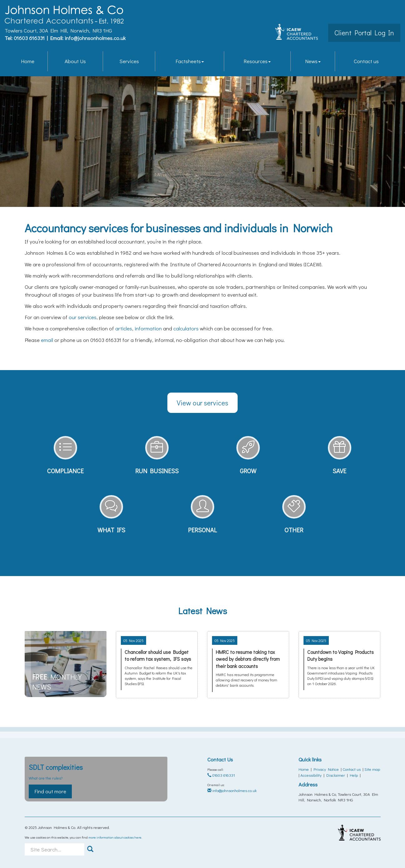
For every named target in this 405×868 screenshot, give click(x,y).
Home (28, 60)
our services (83, 317)
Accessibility (311, 775)
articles (124, 328)
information (148, 328)
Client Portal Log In (364, 32)
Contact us (366, 60)
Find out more (50, 791)
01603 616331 (29, 38)
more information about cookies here (115, 837)
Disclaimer (336, 775)
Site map (372, 769)
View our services (202, 403)
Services (129, 60)
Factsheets (190, 60)
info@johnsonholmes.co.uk (95, 38)
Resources (257, 60)
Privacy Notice (326, 769)
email (47, 340)
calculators (186, 328)
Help (354, 775)
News (313, 60)
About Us (75, 60)
